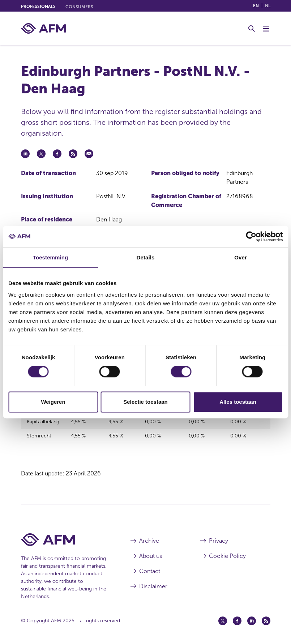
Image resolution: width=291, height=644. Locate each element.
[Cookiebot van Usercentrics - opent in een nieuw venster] (251, 237)
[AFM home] (43, 28)
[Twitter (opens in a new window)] (223, 616)
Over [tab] (241, 257)
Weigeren (53, 402)
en (256, 6)
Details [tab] (146, 257)
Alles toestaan (238, 402)
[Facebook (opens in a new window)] (237, 616)
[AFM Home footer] (65, 535)
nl (268, 6)
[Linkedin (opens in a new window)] (252, 616)
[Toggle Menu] (266, 29)
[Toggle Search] (252, 29)
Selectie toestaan (145, 402)
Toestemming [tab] (51, 257)
